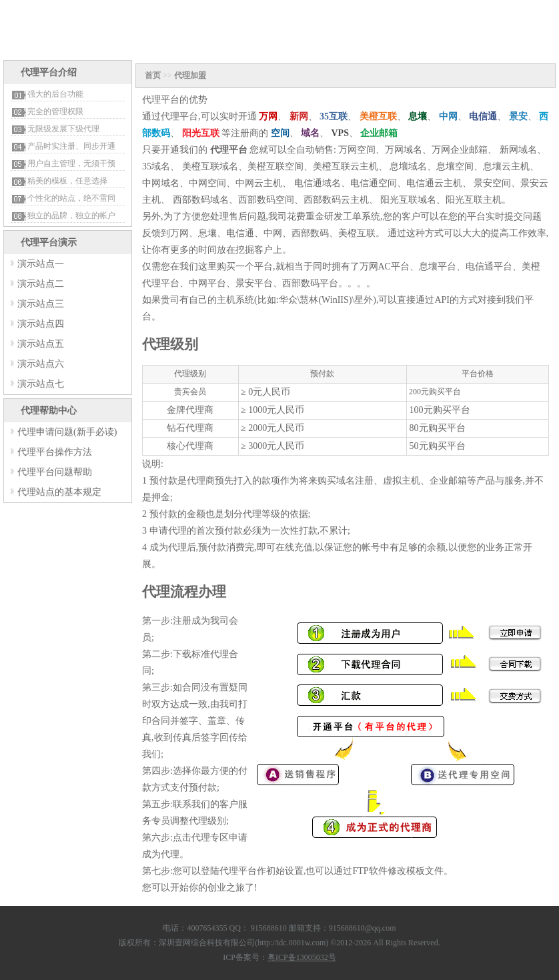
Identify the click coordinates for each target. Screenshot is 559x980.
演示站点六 (41, 364)
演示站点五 (41, 344)
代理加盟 (190, 75)
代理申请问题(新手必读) (67, 432)
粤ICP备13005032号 (302, 957)
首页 (153, 75)
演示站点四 (41, 324)
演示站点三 (41, 304)
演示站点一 (41, 264)
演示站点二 (41, 284)
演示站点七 (41, 384)
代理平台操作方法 (55, 452)
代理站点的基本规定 (59, 492)
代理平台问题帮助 (55, 472)
